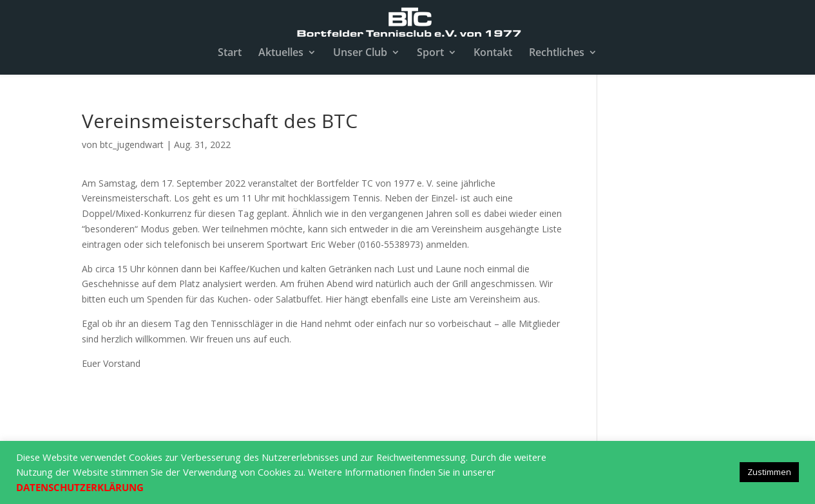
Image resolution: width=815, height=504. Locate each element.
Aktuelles (281, 53)
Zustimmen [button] (769, 472)
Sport (430, 53)
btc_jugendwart (132, 145)
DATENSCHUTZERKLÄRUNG (80, 487)
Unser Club (360, 53)
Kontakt (493, 53)
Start (230, 53)
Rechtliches (557, 53)
